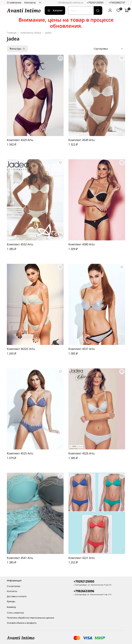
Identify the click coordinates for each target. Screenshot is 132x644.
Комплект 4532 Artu (20, 244)
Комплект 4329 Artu (20, 140)
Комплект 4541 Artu (20, 558)
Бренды (11, 601)
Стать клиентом (15, 613)
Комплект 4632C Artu (21, 349)
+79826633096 (84, 591)
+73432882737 (117, 2)
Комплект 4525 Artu (20, 453)
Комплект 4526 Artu (82, 453)
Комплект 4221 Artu (82, 558)
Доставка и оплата (17, 596)
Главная (12, 33)
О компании (14, 2)
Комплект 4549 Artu (82, 140)
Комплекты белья (31, 33)
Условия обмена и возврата (22, 623)
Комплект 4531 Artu (82, 349)
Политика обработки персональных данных (31, 618)
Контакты (30, 2)
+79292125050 (95, 2)
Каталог (55, 10)
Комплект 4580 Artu (82, 244)
